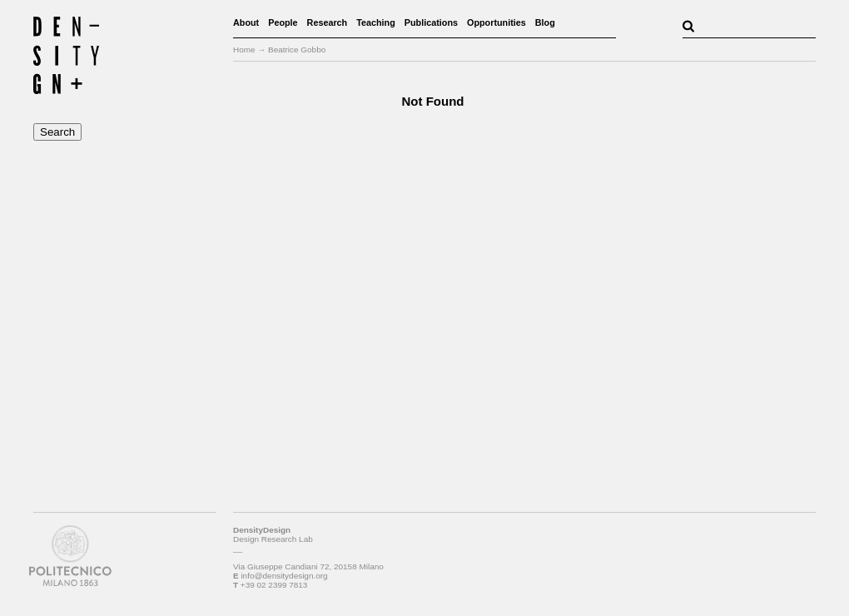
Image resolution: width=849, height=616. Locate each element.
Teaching (376, 22)
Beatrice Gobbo (297, 50)
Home (244, 50)
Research (328, 22)
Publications (431, 22)
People (283, 22)
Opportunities (496, 22)
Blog (545, 22)
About (246, 22)
